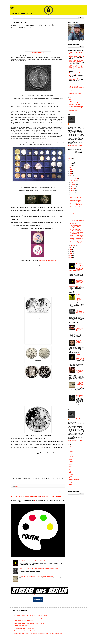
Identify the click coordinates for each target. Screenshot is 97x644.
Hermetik (71, 456)
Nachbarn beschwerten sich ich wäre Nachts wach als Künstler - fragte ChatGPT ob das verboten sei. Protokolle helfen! (76, 67)
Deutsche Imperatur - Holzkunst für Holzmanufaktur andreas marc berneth (79, 328)
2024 (71, 162)
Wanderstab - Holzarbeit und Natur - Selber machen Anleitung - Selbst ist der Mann (80, 357)
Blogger (56, 640)
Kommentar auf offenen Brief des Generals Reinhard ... (77, 236)
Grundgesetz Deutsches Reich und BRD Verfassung (77, 214)
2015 (71, 250)
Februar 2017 (74, 196)
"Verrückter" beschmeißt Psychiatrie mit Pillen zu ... (77, 201)
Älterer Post (62, 492)
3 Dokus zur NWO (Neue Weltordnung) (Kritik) (75, 79)
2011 (71, 257)
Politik (71, 473)
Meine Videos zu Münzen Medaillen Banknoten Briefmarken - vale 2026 (30, 623)
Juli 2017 (73, 186)
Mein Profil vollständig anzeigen (75, 146)
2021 (71, 168)
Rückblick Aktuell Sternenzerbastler (22, 626)
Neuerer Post (15, 492)
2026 (71, 158)
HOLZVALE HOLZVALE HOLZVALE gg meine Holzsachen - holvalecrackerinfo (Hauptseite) (39, 569)
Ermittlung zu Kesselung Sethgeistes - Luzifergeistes (25, 613)
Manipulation (72, 468)
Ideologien (71, 458)
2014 (71, 252)
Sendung (71, 478)
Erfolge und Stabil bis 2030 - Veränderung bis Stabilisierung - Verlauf (80, 370)
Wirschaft (71, 488)
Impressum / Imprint (74, 111)
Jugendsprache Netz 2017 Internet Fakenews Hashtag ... (77, 220)
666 (70, 448)
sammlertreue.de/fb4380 (38, 53)
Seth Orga (71, 481)
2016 (71, 248)
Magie (71, 466)
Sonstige (17, 486)
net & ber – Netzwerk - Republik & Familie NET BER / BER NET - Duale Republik (80, 298)
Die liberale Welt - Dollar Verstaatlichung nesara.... (76, 217)
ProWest (71, 475)
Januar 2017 (73, 245)
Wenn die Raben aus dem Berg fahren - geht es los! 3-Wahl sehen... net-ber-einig (76, 61)
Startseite (38, 492)
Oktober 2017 (74, 181)
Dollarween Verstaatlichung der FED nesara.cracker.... (77, 207)
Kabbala (71, 461)
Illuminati (71, 460)
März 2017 (73, 194)
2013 (71, 253)
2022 (71, 166)
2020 (71, 170)
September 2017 (74, 183)
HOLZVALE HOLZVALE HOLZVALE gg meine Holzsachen (77, 87)
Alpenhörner (73, 223)
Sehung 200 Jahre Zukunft (75, 94)
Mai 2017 (73, 190)
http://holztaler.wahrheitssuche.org (48, 261)
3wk (70, 446)
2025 (71, 160)
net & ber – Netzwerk (74, 92)
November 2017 (74, 179)
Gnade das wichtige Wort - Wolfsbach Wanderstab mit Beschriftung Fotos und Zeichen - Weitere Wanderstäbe (38, 633)
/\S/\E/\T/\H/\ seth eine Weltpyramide (80, 396)
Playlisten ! (72, 101)
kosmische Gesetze (73, 463)
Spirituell (71, 485)
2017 (71, 175)
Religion (71, 476)
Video (70, 486)
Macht (71, 465)
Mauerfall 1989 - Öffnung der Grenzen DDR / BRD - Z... (77, 204)
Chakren (71, 451)
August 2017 (73, 185)
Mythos (71, 470)
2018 (71, 173)
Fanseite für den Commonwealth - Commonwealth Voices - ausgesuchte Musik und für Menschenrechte (36, 618)
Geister (71, 455)
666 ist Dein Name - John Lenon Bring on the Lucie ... (77, 198)
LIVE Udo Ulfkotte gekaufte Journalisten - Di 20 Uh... (76, 242)
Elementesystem (73, 453)
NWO (70, 471)
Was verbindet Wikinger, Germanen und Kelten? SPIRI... (76, 226)
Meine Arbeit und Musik (74, 103)
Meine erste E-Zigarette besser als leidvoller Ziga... (77, 233)
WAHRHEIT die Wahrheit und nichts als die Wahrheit (77, 239)
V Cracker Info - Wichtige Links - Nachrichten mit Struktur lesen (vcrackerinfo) (36, 577)
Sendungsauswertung (74, 480)
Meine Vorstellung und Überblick (76, 106)
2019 (71, 172)
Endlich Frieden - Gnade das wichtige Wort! (23, 621)
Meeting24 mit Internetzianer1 (76, 105)
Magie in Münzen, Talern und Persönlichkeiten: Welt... (77, 210)
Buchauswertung (73, 450)
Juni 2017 (73, 188)
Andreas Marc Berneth (75, 124)
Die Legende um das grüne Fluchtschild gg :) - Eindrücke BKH (76, 74)
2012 (71, 255)
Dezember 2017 (74, 177)
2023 (71, 164)
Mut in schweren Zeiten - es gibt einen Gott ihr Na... (76, 230)
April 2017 (73, 192)
